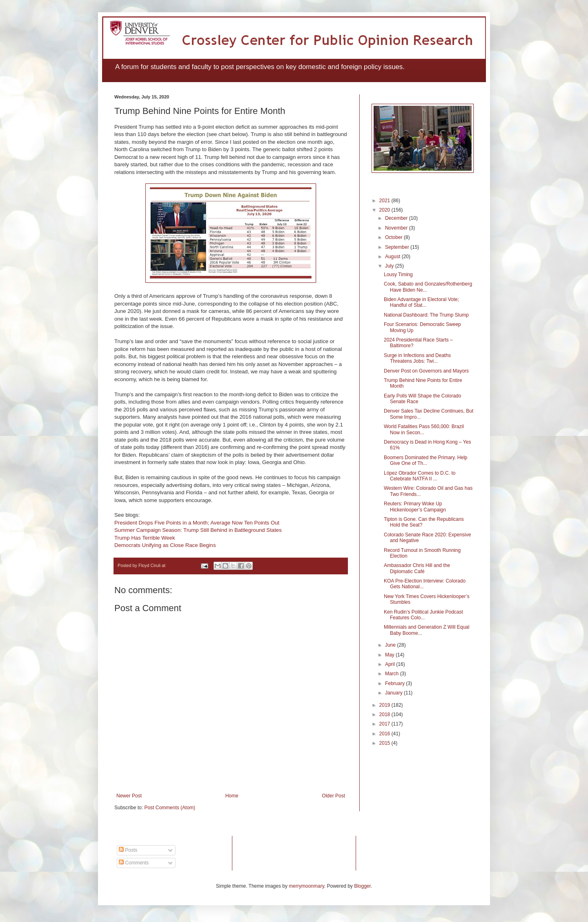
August (393, 257)
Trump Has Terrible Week (145, 538)
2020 (385, 210)
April (391, 664)
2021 (385, 201)
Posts (128, 850)
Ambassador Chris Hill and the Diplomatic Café (417, 568)
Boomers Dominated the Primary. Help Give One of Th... (426, 460)
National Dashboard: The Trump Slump (426, 315)
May (390, 655)
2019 (385, 705)
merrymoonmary (306, 886)
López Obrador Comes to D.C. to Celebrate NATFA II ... (420, 476)
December (397, 218)
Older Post (333, 796)
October (394, 237)
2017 (385, 724)
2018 (385, 714)
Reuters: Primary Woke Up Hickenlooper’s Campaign (415, 507)
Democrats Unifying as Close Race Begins (165, 545)
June (391, 645)
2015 (385, 743)
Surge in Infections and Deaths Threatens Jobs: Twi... (417, 358)
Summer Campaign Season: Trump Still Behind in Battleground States (198, 530)
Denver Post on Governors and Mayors (426, 371)
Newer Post (129, 796)
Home (232, 796)
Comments (134, 863)
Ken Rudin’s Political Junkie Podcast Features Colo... (423, 615)
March (393, 674)
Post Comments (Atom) (170, 808)
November (397, 228)
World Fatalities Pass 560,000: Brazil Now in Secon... (424, 429)
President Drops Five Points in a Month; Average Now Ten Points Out (197, 523)
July (390, 266)
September (398, 247)
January (394, 693)
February (395, 683)
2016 (385, 734)
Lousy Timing (398, 275)
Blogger (362, 886)
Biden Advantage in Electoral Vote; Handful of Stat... (421, 302)
